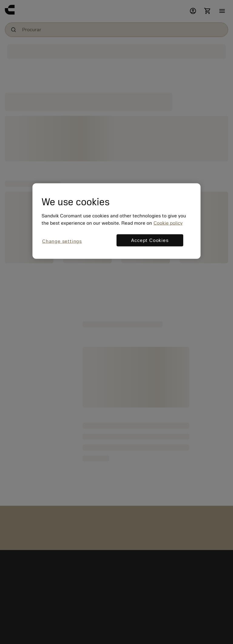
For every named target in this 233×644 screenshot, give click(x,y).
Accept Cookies (150, 240)
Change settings (62, 241)
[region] (116, 221)
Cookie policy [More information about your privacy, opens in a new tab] (168, 223)
